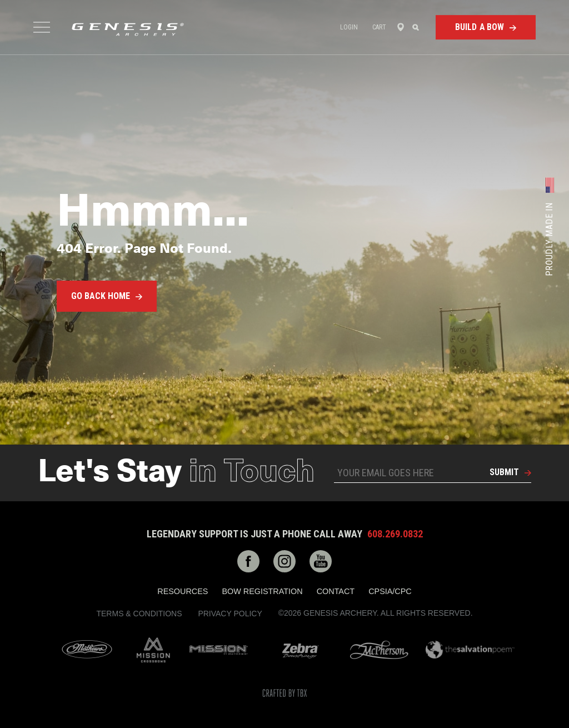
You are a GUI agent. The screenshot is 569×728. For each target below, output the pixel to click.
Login (349, 27)
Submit (504, 472)
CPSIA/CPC (390, 591)
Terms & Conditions (139, 614)
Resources (183, 591)
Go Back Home (101, 296)
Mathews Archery (87, 650)
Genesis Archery (128, 29)
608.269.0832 (395, 534)
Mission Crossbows (153, 650)
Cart (379, 27)
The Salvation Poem (470, 650)
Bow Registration (262, 591)
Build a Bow (480, 27)
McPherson (379, 650)
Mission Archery (219, 650)
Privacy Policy (230, 614)
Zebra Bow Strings (300, 650)
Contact (336, 591)
